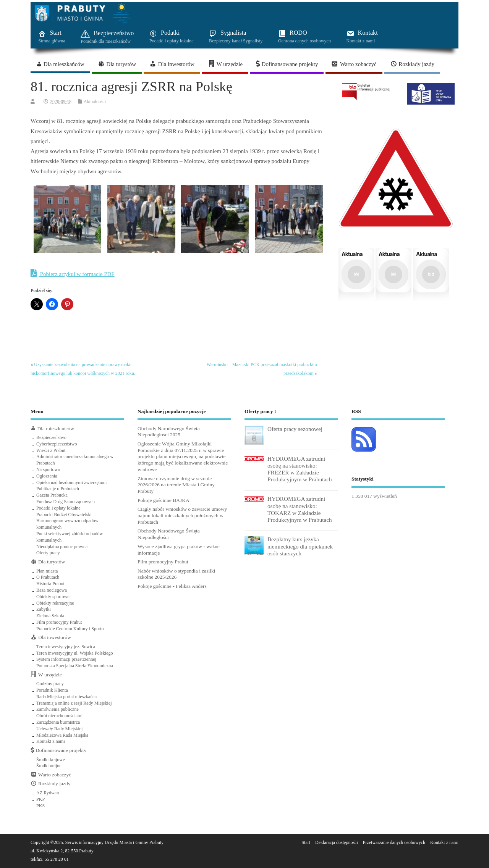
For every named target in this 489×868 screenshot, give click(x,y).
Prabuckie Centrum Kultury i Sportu (70, 629)
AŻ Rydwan (48, 793)
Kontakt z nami (51, 741)
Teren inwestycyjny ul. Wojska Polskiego (75, 653)
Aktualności (95, 102)
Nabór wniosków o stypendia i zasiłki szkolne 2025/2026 (176, 574)
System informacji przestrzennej (66, 659)
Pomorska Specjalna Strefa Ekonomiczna (75, 666)
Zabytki (44, 609)
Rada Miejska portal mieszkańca (66, 697)
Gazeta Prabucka (52, 495)
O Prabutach (48, 577)
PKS (40, 806)
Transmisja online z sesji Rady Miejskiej (74, 703)
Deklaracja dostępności (337, 842)
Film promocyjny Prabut (59, 622)
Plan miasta (47, 571)
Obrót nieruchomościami (59, 716)
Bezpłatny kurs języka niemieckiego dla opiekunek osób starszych (300, 546)
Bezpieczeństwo (51, 437)
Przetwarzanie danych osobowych (394, 842)
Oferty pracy (48, 553)
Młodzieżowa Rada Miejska (62, 735)
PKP (40, 799)
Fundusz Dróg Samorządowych (66, 502)
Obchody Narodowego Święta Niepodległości (169, 534)
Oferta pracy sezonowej (295, 429)
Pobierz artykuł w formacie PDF (73, 273)
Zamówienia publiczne (57, 709)
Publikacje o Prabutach (58, 489)
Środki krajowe (51, 760)
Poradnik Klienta (52, 690)
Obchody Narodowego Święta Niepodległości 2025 (169, 432)
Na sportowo (48, 469)
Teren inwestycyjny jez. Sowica (66, 647)
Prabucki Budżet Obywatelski (64, 515)
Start (306, 842)
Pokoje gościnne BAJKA (164, 500)
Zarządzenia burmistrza (58, 722)
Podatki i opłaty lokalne (58, 508)
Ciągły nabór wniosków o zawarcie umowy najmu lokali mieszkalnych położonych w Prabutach (182, 515)
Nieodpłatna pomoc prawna (62, 547)
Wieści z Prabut (51, 450)
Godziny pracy (50, 684)
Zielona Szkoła (50, 616)
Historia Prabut (50, 584)
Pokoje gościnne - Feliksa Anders (172, 586)
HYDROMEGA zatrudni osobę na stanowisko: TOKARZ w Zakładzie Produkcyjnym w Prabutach (300, 509)
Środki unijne (49, 766)
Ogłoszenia (47, 476)
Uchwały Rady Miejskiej (59, 729)
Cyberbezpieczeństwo (57, 444)
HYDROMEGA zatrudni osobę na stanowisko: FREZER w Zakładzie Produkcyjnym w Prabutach (300, 469)
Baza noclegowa (52, 590)
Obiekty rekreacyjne (55, 603)
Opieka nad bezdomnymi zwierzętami (71, 482)
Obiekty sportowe (53, 597)
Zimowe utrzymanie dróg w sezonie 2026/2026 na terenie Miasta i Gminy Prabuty (176, 485)
